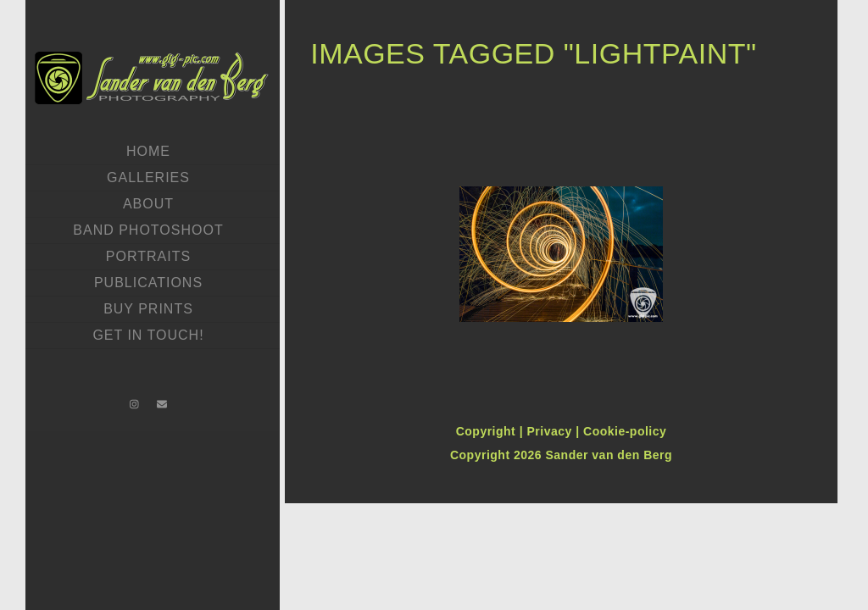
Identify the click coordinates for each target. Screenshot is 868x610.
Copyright (488, 431)
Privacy (551, 431)
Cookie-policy (625, 431)
